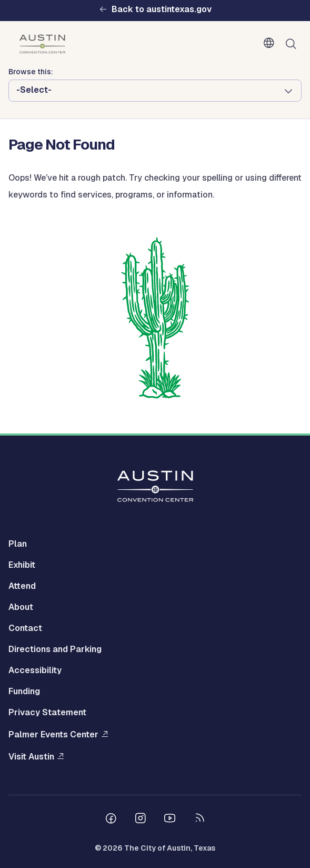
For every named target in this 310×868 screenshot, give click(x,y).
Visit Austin (31, 757)
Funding (24, 691)
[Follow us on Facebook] (111, 820)
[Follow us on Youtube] (170, 820)
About (21, 607)
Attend (22, 586)
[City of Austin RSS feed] (199, 820)
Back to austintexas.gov (162, 9)
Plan (18, 544)
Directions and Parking (55, 649)
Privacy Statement (47, 712)
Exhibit (22, 565)
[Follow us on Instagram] (141, 820)
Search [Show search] (293, 44)
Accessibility (35, 670)
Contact (25, 628)
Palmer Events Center (53, 734)
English (271, 43)
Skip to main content (42, 0)
